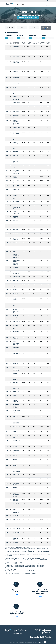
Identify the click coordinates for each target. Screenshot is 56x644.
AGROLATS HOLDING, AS (16, 230)
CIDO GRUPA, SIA (17, 354)
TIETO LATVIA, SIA (16, 186)
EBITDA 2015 (48, 43)
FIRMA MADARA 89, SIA (17, 411)
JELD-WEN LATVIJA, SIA (16, 338)
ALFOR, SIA (15, 225)
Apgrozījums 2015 (41, 43)
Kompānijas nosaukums (16, 43)
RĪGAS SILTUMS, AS (16, 93)
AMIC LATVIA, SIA (17, 520)
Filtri (22, 27)
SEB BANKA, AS (16, 57)
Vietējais (35, 38)
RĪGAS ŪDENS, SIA (16, 167)
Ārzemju (40, 38)
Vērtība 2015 (29, 43)
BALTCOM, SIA (16, 475)
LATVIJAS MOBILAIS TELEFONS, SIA (16, 98)
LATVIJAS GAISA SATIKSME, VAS (16, 128)
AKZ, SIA (15, 396)
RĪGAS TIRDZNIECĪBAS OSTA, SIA (16, 495)
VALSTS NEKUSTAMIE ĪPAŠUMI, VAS (16, 162)
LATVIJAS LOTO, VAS (16, 191)
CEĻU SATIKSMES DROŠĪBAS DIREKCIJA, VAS (17, 172)
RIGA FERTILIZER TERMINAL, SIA (16, 484)
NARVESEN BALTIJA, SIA (16, 316)
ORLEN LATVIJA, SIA (16, 305)
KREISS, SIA (15, 383)
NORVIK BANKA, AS (16, 182)
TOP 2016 (7, 43)
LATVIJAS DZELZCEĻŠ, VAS (17, 143)
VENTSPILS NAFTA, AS (15, 374)
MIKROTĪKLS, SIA (16, 427)
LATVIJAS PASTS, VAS (17, 139)
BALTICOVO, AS (16, 247)
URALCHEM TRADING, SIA (16, 500)
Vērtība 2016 (24, 43)
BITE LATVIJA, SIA (17, 243)
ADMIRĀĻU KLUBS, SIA (15, 295)
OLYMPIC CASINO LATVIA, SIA (16, 197)
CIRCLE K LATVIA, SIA (17, 286)
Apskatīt (16, 595)
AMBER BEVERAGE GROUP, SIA (16, 300)
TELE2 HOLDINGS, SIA (17, 202)
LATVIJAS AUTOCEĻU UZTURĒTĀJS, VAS (16, 123)
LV (6, 1)
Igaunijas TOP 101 (46, 28)
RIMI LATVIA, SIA (16, 276)
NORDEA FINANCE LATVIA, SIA (17, 207)
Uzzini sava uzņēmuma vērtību (28, 18)
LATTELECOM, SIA (17, 83)
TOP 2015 (11, 43)
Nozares (34, 27)
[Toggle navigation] (48, 4)
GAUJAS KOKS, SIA (16, 437)
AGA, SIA (15, 359)
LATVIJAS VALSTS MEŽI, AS (17, 103)
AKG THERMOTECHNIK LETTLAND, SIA (17, 369)
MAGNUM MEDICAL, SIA (16, 488)
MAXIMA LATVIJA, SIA (16, 239)
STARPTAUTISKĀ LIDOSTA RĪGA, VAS (17, 134)
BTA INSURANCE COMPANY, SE (16, 273)
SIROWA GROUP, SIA (17, 533)
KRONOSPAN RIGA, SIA (16, 539)
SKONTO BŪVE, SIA (16, 332)
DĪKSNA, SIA (16, 516)
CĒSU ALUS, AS (16, 156)
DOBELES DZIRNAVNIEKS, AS (16, 311)
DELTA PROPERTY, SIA (16, 388)
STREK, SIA (15, 466)
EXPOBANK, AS (16, 152)
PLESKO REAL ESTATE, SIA (16, 417)
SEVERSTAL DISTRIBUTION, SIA (16, 327)
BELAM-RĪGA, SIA (17, 440)
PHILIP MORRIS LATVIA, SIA (16, 349)
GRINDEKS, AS (16, 77)
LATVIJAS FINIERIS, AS (16, 379)
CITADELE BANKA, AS (15, 88)
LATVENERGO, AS (17, 67)
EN (7, 1)
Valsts (52, 38)
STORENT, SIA (16, 479)
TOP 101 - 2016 (10, 27)
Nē (12, 38)
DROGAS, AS (16, 234)
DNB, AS (15, 107)
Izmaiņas (34, 44)
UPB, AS (15, 431)
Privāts (48, 38)
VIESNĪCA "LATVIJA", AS (16, 213)
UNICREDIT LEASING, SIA (16, 177)
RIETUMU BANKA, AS (17, 117)
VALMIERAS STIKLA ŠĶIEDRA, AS (16, 63)
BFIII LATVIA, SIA (16, 528)
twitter (49, 1)
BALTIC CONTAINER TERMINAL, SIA (16, 511)
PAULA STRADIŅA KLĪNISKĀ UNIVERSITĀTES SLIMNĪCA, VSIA (16, 254)
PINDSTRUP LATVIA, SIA (16, 401)
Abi (7, 38)
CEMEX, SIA (16, 281)
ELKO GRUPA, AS (17, 321)
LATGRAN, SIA (16, 524)
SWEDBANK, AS (16, 47)
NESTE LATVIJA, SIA (16, 148)
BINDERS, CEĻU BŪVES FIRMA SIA (17, 471)
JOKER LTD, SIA (16, 392)
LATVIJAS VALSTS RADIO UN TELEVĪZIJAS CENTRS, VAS (17, 263)
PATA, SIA (15, 446)
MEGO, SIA (15, 460)
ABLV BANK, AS (16, 111)
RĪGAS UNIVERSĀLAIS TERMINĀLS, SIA (16, 423)
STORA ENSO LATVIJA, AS (16, 217)
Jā (9, 38)
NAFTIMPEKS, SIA (17, 543)
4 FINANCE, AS (16, 290)
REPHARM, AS (16, 504)
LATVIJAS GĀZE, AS (16, 72)
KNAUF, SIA (16, 364)
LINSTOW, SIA (16, 268)
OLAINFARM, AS (16, 51)
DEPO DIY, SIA (16, 455)
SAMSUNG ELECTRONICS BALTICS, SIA (16, 343)
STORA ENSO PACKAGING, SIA (17, 221)
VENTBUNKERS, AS (16, 452)
